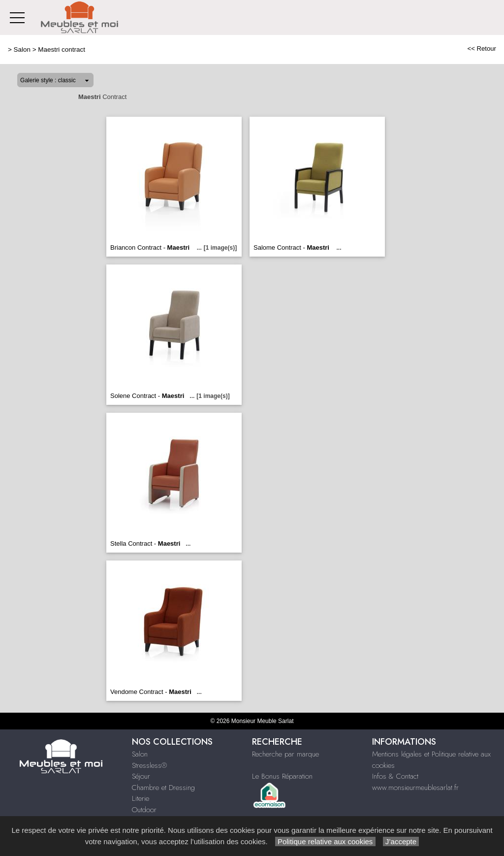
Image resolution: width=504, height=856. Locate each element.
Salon (22, 49)
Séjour (141, 776)
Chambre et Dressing (163, 788)
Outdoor (144, 810)
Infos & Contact (395, 776)
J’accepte (401, 841)
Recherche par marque (285, 754)
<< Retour (482, 49)
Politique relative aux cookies (325, 841)
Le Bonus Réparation (282, 776)
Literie (141, 798)
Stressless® (149, 765)
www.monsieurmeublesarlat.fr (415, 788)
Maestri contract (62, 49)
